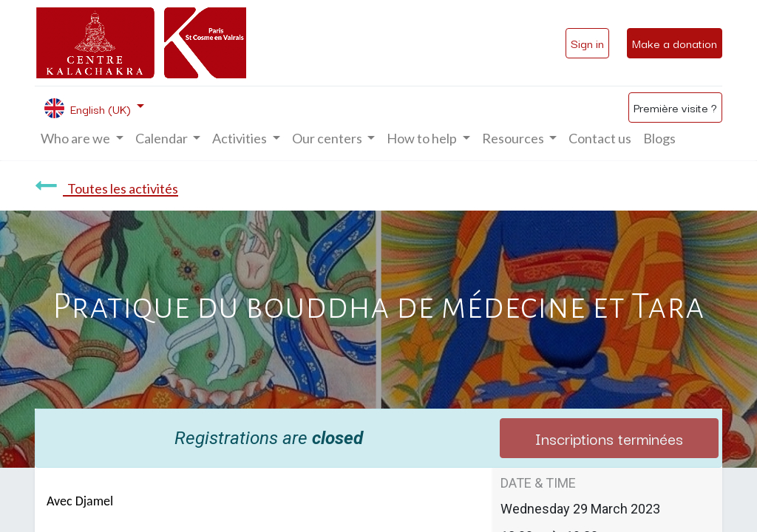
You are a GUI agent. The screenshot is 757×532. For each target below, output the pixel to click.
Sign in (587, 43)
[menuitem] (600, 139)
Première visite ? (675, 107)
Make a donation (675, 43)
